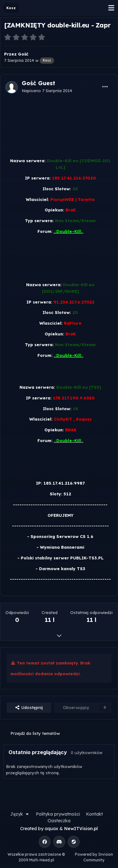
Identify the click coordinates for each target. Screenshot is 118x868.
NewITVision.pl (81, 829)
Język (20, 814)
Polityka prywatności (58, 814)
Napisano (47, 91)
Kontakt (94, 814)
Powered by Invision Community (94, 857)
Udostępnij (29, 707)
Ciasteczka (59, 821)
